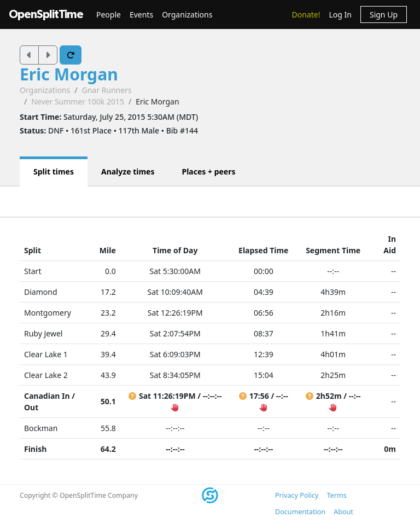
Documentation (300, 512)
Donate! (306, 14)
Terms (336, 495)
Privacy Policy (297, 495)
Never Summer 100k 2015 (78, 101)
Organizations (187, 14)
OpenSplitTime (46, 14)
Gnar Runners (106, 90)
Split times (54, 172)
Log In (340, 14)
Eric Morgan (69, 74)
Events (141, 14)
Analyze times (128, 172)
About (343, 512)
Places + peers (208, 172)
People (109, 14)
